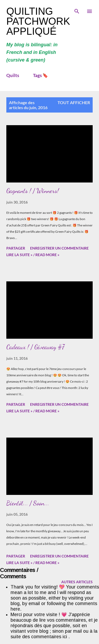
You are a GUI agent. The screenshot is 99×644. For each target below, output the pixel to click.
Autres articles (77, 582)
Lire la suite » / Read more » (33, 255)
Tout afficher (74, 102)
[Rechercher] (77, 9)
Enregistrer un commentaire (59, 248)
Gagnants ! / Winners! (33, 191)
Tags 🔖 (41, 75)
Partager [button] (16, 248)
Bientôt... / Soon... (28, 503)
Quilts (13, 75)
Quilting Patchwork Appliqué (38, 21)
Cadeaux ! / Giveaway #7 (35, 347)
